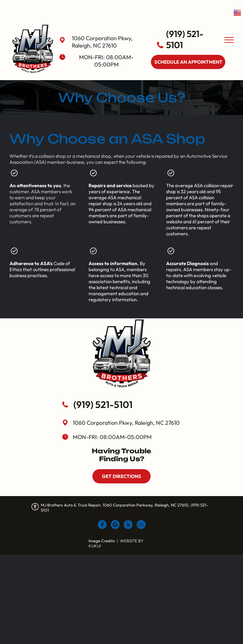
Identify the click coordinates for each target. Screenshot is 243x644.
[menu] (229, 40)
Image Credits (102, 541)
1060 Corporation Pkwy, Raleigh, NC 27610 (102, 42)
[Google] (115, 525)
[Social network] (102, 525)
